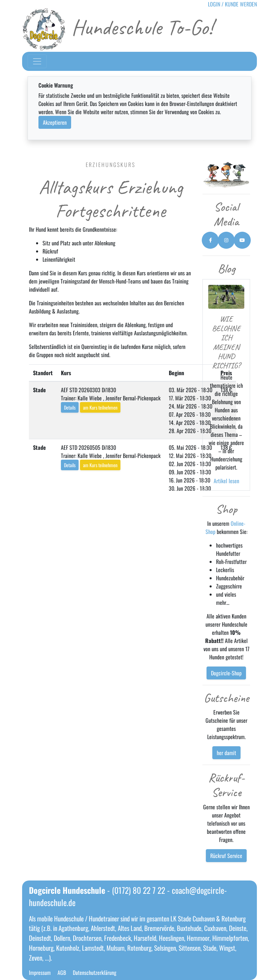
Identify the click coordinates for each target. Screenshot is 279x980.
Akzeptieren (55, 122)
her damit (226, 753)
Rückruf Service (226, 856)
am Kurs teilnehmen (100, 407)
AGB (62, 973)
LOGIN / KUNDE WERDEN (232, 4)
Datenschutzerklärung (95, 973)
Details (70, 407)
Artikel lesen (226, 481)
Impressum (40, 973)
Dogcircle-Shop (226, 673)
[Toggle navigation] (37, 61)
